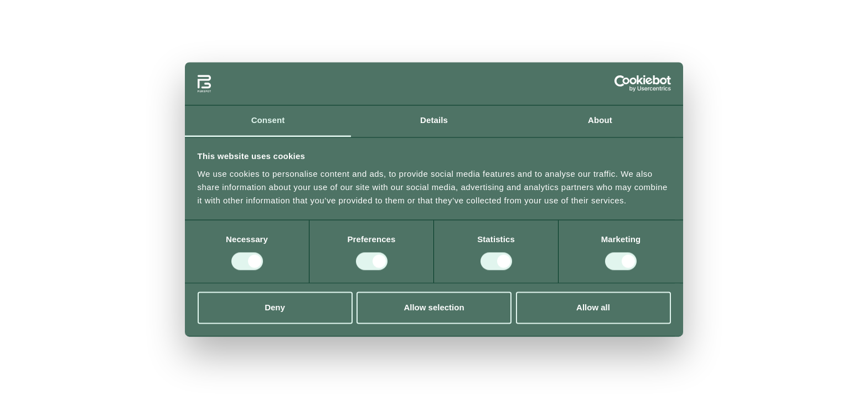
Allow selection (434, 307)
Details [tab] (434, 120)
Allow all (593, 307)
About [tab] (600, 120)
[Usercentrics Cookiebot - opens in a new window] (622, 84)
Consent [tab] (268, 120)
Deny (275, 307)
